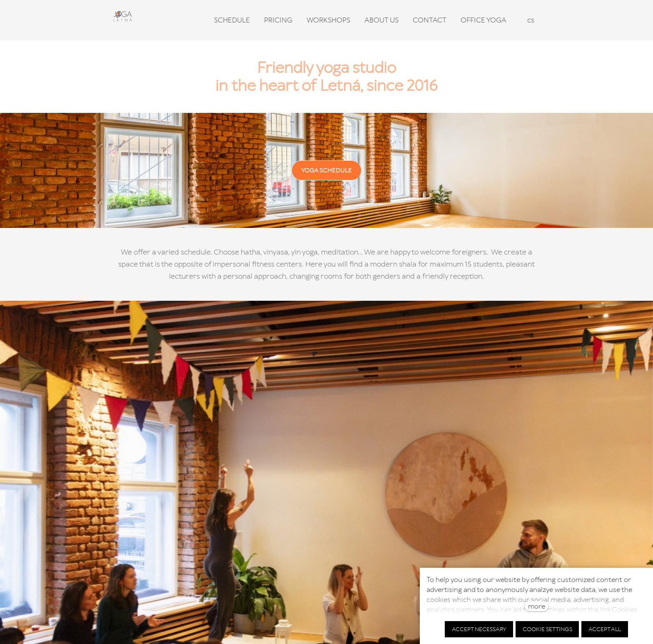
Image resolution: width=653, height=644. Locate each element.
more (537, 606)
